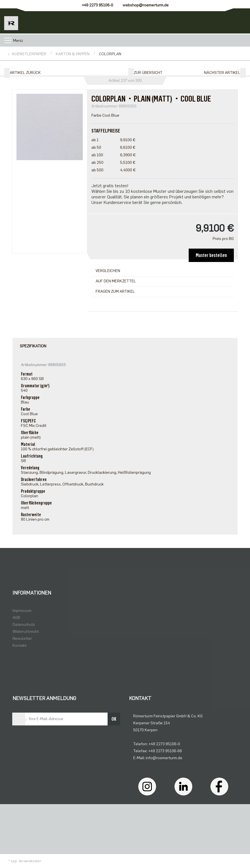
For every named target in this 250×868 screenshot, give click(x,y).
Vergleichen (108, 271)
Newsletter (22, 639)
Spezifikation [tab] (33, 346)
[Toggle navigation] (8, 40)
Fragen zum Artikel (115, 291)
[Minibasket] (237, 21)
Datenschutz (24, 625)
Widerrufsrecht (26, 632)
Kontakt (20, 645)
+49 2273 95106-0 (97, 5)
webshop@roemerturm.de (146, 5)
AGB (16, 618)
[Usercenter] (212, 21)
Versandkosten (30, 861)
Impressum (22, 611)
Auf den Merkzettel (116, 281)
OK (114, 719)
